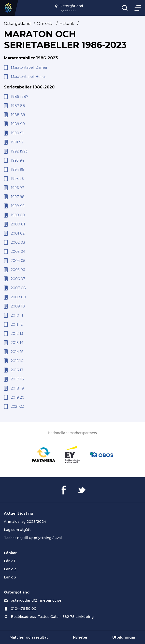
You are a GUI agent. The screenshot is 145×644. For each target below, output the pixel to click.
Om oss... (45, 24)
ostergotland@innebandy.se (36, 600)
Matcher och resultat (29, 637)
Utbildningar (124, 637)
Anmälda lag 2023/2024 (25, 522)
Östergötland (17, 24)
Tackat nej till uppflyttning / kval (33, 538)
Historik (67, 24)
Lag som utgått (17, 530)
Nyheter (80, 637)
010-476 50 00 (24, 609)
